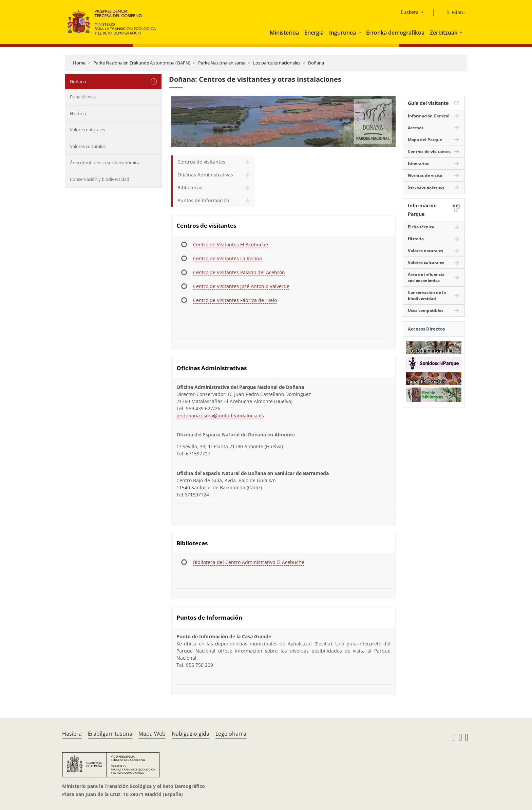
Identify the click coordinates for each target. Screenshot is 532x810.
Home (79, 63)
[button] (360, 33)
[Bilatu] (453, 13)
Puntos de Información (203, 200)
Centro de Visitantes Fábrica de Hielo (235, 300)
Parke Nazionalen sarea (222, 63)
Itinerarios (418, 163)
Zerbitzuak (444, 33)
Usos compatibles (426, 310)
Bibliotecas (190, 187)
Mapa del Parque (425, 140)
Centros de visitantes (201, 162)
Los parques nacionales (277, 63)
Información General (429, 116)
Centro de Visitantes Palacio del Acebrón (239, 272)
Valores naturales (87, 130)
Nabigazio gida (191, 734)
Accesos (416, 128)
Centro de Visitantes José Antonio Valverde (241, 286)
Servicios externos (426, 187)
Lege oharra (231, 734)
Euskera (410, 12)
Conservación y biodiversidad (100, 179)
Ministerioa (284, 33)
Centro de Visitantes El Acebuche (231, 244)
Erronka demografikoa (395, 33)
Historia (78, 113)
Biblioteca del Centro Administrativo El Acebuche (249, 562)
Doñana (316, 63)
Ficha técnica (83, 97)
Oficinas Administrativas (205, 175)
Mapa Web (152, 734)
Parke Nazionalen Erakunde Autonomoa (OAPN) (142, 63)
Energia (314, 33)
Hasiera (72, 734)
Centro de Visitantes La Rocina (227, 258)
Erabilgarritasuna (110, 734)
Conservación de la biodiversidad (427, 295)
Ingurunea (343, 33)
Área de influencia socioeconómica (105, 163)
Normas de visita (425, 175)
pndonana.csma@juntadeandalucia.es (220, 416)
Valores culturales (88, 146)
